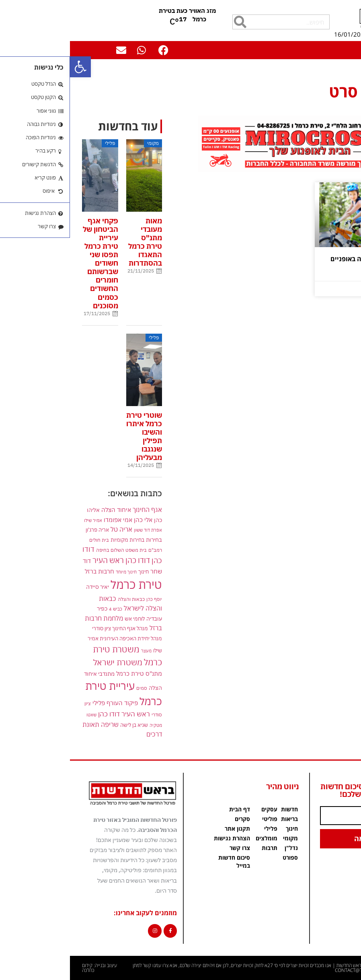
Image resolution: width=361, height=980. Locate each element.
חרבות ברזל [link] (30, 571)
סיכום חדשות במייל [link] (164, 861)
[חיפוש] (170, 22)
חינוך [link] (74, 572)
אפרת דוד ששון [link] (78, 530)
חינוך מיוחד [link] (56, 572)
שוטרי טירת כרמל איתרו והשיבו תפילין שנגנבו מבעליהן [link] (74, 436)
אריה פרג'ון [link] (27, 530)
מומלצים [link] (197, 838)
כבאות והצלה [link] (61, 599)
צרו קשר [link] (170, 848)
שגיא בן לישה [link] (64, 725)
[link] (10, 67)
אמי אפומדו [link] (48, 520)
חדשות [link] (219, 809)
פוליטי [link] (200, 819)
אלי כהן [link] (73, 520)
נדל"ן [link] (221, 848)
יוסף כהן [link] (84, 599)
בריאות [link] (219, 819)
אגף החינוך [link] (77, 509)
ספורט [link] (220, 857)
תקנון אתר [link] (167, 828)
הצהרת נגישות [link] (162, 838)
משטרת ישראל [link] (48, 662)
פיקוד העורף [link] (52, 703)
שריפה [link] (40, 724)
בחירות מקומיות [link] (57, 540)
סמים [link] (72, 688)
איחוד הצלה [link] (46, 510)
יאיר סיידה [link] (28, 587)
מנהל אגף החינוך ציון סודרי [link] (50, 628)
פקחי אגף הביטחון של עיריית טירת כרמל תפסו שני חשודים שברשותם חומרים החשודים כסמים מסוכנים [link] (31, 263)
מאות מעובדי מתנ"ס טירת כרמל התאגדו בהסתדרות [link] (75, 242)
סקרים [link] (172, 819)
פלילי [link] (29, 703)
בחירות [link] (84, 540)
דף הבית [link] (348, 71)
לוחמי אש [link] (65, 619)
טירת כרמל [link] (66, 584)
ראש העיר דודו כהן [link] (54, 714)
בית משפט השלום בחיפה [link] (51, 550)
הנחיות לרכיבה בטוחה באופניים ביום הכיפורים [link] (305, 263)
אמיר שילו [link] (23, 520)
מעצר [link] (76, 651)
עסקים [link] (199, 809)
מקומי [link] (220, 838)
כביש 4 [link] (46, 609)
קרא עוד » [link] (333, 276)
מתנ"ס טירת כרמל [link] (69, 674)
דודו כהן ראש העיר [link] (51, 560)
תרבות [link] (200, 848)
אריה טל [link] (51, 529)
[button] (347, 48)
